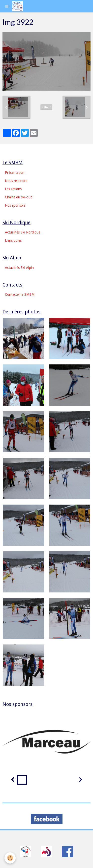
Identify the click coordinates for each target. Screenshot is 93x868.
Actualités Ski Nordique (23, 232)
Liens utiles (13, 240)
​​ (25, 851)
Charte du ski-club (19, 197)
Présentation (15, 173)
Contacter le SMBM (20, 294)
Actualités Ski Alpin (19, 268)
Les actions (13, 189)
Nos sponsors (15, 205)
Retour (46, 107)
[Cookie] (10, 858)
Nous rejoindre (16, 181)
